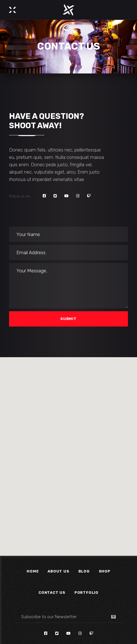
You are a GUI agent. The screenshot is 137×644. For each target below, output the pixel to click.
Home (33, 571)
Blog (84, 571)
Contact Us (52, 593)
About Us (58, 571)
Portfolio (86, 593)
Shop (105, 571)
